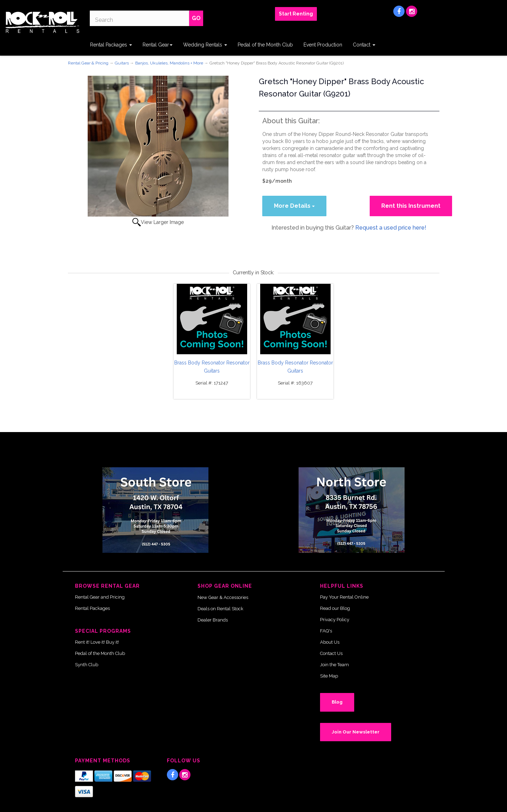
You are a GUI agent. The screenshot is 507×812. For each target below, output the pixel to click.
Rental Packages (111, 45)
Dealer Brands (213, 620)
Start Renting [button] (296, 14)
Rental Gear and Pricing (100, 597)
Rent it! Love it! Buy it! (97, 642)
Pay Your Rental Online (344, 597)
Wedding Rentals (205, 45)
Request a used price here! (391, 228)
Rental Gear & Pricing (88, 63)
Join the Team (334, 665)
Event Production (323, 45)
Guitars (122, 63)
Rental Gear (158, 45)
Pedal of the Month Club (265, 45)
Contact (364, 45)
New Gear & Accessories (223, 597)
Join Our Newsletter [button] (356, 732)
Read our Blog (335, 608)
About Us (330, 642)
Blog (337, 702)
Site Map (329, 676)
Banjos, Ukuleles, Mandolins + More (169, 63)
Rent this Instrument (411, 206)
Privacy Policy (335, 620)
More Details (294, 206)
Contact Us (331, 653)
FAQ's (326, 631)
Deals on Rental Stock (220, 609)
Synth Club (87, 665)
